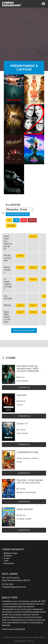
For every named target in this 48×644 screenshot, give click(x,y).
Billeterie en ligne (11, 553)
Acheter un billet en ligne (18, 214)
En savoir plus (24, 388)
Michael (7, 305)
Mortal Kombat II (7, 270)
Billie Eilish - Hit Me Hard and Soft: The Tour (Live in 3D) (30, 481)
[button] (43, 3)
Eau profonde (8, 297)
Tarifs (6, 561)
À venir (7, 558)
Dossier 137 (22, 424)
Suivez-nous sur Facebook (13, 629)
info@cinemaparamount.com (14, 587)
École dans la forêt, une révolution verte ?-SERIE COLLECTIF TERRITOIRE (28, 369)
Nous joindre (9, 563)
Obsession (22, 395)
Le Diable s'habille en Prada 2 (8, 284)
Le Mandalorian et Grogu (28, 452)
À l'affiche (8, 556)
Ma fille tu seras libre (7, 258)
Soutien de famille (25, 509)
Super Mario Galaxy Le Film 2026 (7, 317)
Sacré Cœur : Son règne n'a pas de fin (8, 242)
